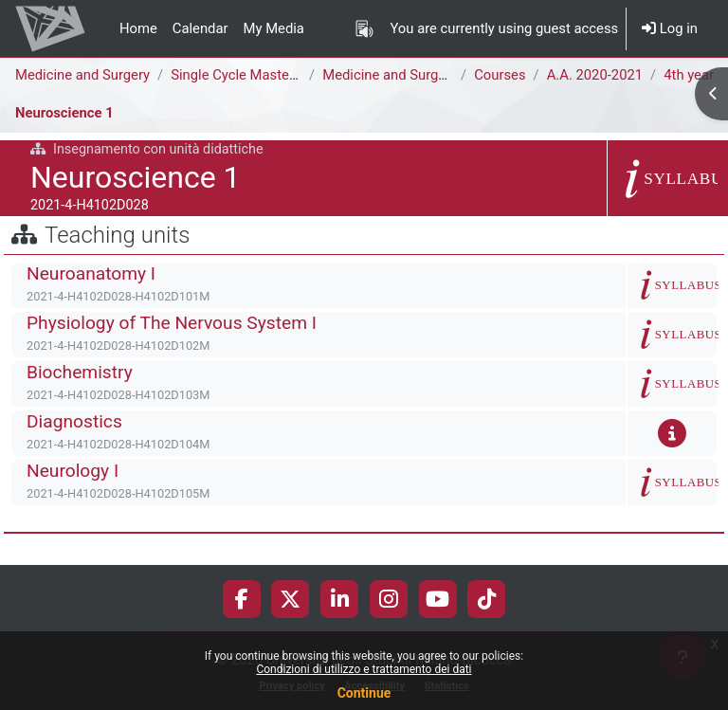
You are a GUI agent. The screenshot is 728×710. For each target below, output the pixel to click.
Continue (364, 693)
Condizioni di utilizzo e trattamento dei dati (364, 669)
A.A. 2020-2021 (595, 75)
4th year (689, 75)
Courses (500, 75)
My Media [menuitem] (274, 28)
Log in (670, 28)
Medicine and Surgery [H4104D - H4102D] (451, 75)
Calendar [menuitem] (200, 28)
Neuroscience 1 (64, 113)
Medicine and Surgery (82, 75)
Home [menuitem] (138, 28)
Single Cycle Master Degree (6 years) (285, 75)
